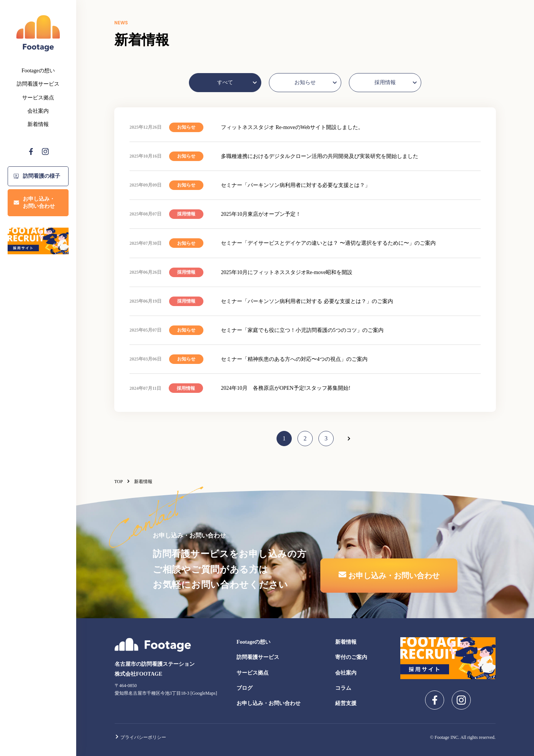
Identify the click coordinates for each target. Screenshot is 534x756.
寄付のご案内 (351, 657)
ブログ (245, 688)
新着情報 (38, 124)
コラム (343, 688)
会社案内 (38, 111)
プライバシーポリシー (140, 737)
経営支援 (346, 703)
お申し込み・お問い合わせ (34, 203)
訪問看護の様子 (37, 176)
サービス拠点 (38, 98)
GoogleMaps (204, 693)
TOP (122, 482)
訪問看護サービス (38, 84)
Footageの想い (38, 71)
